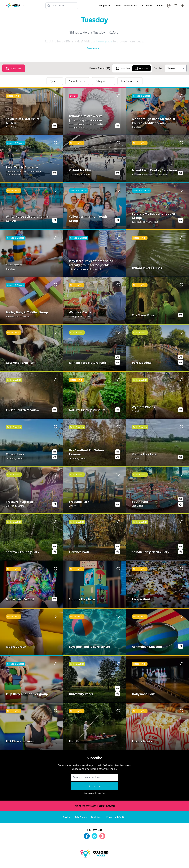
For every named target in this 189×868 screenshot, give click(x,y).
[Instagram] (102, 830)
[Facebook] (87, 830)
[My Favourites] (175, 6)
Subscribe (95, 780)
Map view (123, 62)
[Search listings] (62, 6)
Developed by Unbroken (174, 863)
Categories (103, 75)
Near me (14, 62)
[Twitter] (94, 830)
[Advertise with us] (183, 6)
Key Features (130, 75)
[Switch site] (24, 6)
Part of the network (94, 800)
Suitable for (77, 75)
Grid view (141, 62)
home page (104, 41)
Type (55, 75)
